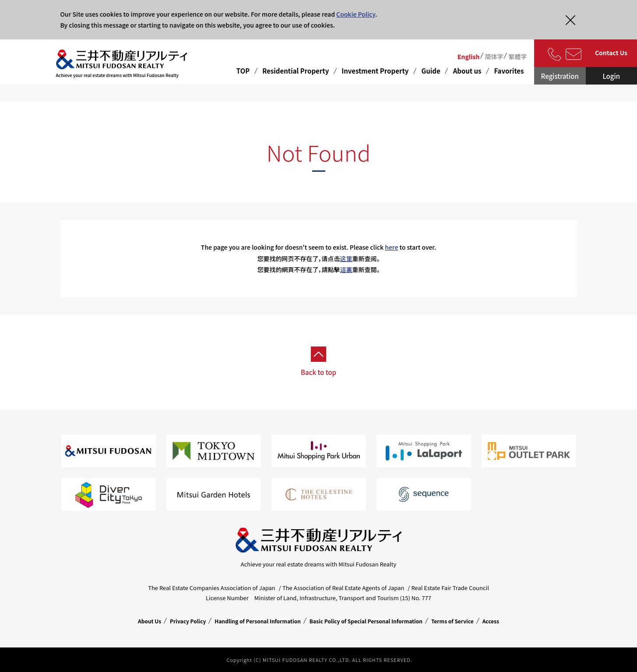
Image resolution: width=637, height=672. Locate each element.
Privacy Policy (188, 621)
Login (611, 76)
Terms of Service (452, 621)
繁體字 (517, 57)
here (391, 247)
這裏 (346, 269)
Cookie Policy (356, 14)
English (469, 57)
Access (491, 621)
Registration (560, 76)
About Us (150, 621)
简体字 (494, 57)
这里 (346, 258)
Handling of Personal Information (258, 621)
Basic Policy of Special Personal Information (366, 621)
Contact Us (611, 53)
